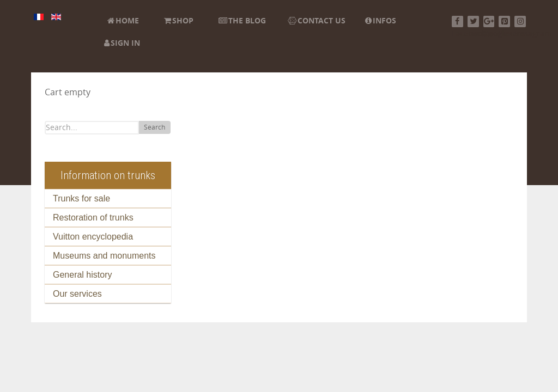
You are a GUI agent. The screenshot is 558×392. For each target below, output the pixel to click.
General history (83, 275)
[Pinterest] (504, 22)
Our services (77, 294)
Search (154, 127)
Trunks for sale (81, 198)
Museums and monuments (104, 256)
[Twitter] (473, 22)
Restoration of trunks (93, 218)
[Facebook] (457, 22)
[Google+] (489, 22)
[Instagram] (520, 22)
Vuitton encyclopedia (93, 237)
